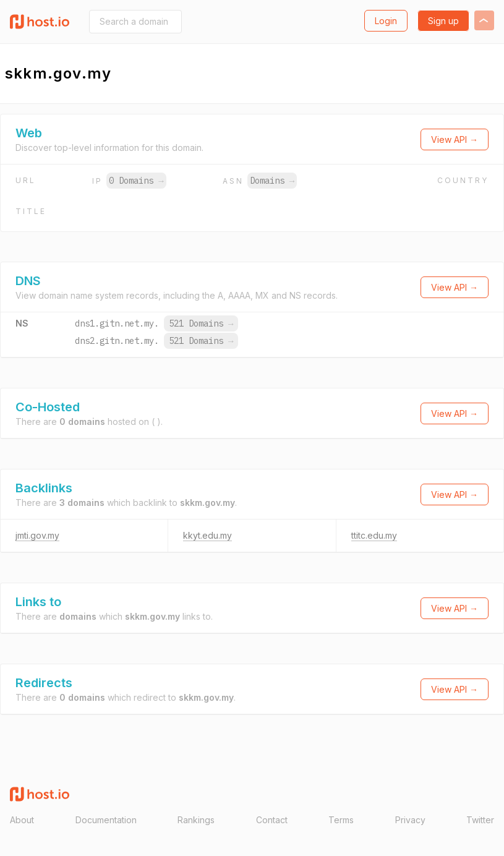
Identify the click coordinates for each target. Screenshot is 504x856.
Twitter (480, 820)
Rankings (196, 820)
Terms (341, 820)
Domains (272, 181)
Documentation (106, 820)
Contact (272, 820)
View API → (455, 139)
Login (386, 21)
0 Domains (136, 181)
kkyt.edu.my (207, 535)
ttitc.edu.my (374, 535)
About (22, 820)
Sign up (443, 21)
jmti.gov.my (37, 535)
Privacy (410, 820)
